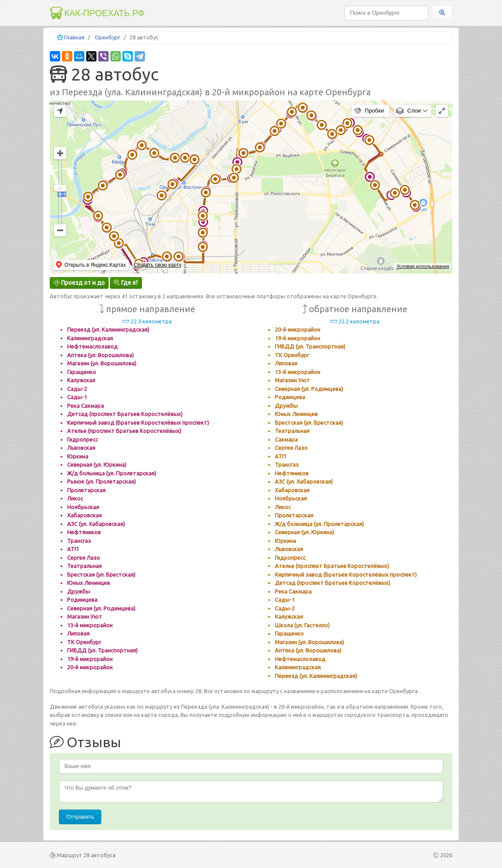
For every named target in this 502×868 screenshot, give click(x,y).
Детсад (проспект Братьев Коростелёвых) (125, 414)
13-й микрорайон (90, 625)
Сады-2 (77, 389)
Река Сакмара (85, 406)
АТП (73, 549)
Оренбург (108, 37)
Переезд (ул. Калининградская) (108, 329)
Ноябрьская (83, 507)
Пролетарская (86, 490)
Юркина (78, 456)
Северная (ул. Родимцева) (101, 608)
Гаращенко (82, 372)
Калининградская (90, 338)
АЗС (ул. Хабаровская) (96, 524)
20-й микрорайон (90, 667)
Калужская (81, 380)
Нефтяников (84, 532)
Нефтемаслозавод (92, 346)
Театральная (84, 566)
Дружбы (79, 591)
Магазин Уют (85, 616)
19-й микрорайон (90, 659)
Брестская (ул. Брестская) (101, 574)
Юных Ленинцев (88, 583)
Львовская (81, 448)
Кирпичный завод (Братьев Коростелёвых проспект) (138, 423)
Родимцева (82, 600)
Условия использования (423, 266)
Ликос (75, 498)
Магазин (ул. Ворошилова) (102, 363)
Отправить (80, 817)
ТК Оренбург (84, 642)
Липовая (78, 633)
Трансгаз (79, 541)
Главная (74, 37)
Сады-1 (77, 397)
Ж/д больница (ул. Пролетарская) (112, 473)
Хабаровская (84, 515)
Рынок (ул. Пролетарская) (101, 481)
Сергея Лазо (84, 558)
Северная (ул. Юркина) (97, 465)
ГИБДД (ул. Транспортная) (102, 650)
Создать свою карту (158, 265)
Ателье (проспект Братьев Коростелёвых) (124, 431)
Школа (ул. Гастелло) (302, 625)
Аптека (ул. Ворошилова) (100, 355)
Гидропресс (82, 439)
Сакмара (286, 439)
